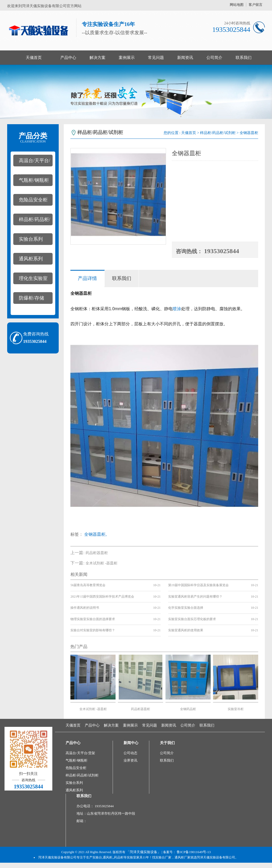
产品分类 (33, 138)
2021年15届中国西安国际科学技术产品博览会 (102, 597)
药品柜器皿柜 (97, 553)
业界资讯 (130, 760)
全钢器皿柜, (95, 534)
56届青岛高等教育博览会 (88, 585)
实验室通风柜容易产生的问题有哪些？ (195, 597)
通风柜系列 (31, 259)
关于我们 (167, 743)
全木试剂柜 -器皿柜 (101, 563)
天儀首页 (34, 58)
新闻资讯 (185, 58)
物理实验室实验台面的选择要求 (93, 619)
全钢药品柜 (188, 709)
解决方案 (97, 58)
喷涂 (177, 309)
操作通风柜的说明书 (85, 608)
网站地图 (237, 5)
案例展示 (127, 58)
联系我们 (244, 58)
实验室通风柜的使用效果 (186, 630)
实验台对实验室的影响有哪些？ (93, 630)
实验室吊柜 (236, 709)
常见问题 (156, 58)
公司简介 (214, 58)
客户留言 (256, 5)
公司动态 (130, 753)
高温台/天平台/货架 (32, 162)
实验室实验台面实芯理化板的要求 (192, 619)
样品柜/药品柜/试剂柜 (32, 221)
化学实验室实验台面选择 (186, 608)
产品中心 (68, 58)
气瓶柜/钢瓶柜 (34, 180)
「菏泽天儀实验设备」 (143, 852)
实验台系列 (31, 239)
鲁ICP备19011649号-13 (194, 852)
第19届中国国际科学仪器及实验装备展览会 (198, 585)
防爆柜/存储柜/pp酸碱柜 (29, 300)
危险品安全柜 (33, 200)
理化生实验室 (33, 278)
